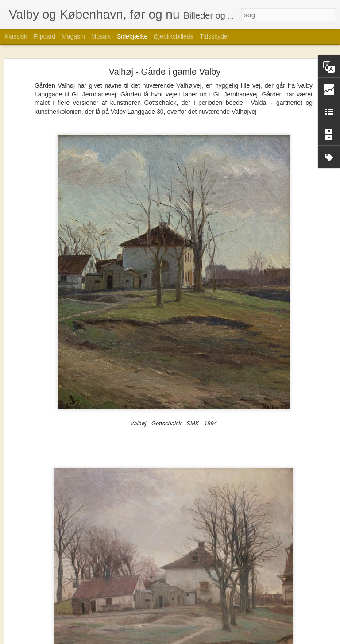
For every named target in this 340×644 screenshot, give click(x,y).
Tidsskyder (214, 36)
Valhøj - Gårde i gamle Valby (165, 72)
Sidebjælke (132, 36)
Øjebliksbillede (174, 36)
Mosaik (101, 36)
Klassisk (16, 36)
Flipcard (44, 36)
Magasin (73, 36)
